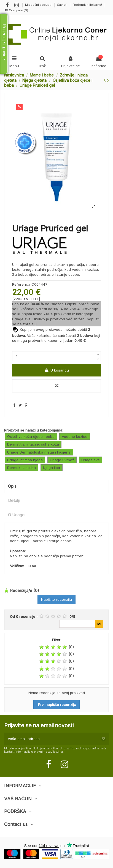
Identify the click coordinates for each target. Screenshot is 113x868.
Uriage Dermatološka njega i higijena (39, 452)
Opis (12, 486)
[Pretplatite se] (103, 739)
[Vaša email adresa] (51, 739)
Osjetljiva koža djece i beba (31, 436)
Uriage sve (21, 319)
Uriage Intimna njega (25, 460)
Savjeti (63, 5)
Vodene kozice (75, 436)
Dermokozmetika (21, 468)
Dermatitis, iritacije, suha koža (33, 444)
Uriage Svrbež (62, 460)
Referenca (21, 284)
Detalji (14, 501)
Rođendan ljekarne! (87, 5)
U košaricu (57, 370)
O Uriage (16, 515)
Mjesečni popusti (39, 5)
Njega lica (52, 468)
